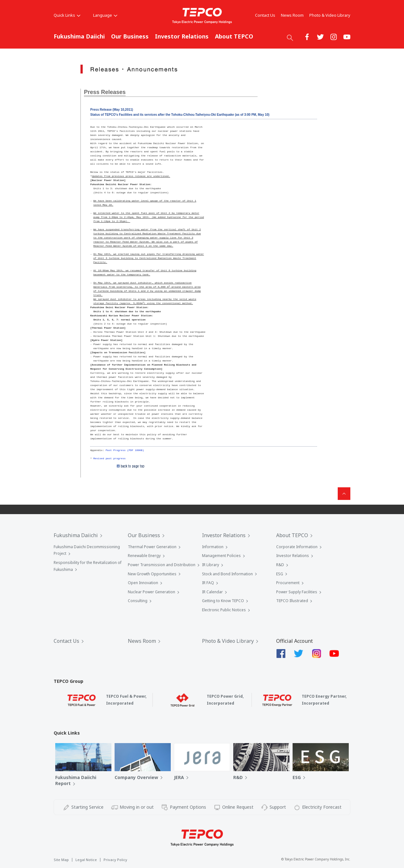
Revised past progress (110, 458)
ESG (280, 574)
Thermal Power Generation (152, 547)
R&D (280, 565)
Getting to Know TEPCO (223, 601)
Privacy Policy (115, 860)
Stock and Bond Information (227, 574)
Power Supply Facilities (297, 592)
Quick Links (67, 15)
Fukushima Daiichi (79, 36)
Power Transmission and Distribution (162, 565)
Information (213, 547)
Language (105, 15)
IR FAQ (208, 583)
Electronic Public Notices (224, 610)
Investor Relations (182, 36)
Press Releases (105, 92)
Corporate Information (297, 547)
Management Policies (221, 556)
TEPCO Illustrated (292, 601)
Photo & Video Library (330, 15)
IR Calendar (212, 592)
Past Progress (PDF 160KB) (125, 450)
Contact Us (265, 15)
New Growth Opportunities (152, 574)
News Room (292, 15)
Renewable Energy (144, 556)
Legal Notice (86, 860)
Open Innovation (143, 583)
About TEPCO (234, 36)
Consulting (138, 601)
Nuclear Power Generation (151, 592)
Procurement (288, 583)
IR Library (211, 565)
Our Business (130, 36)
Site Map (61, 860)
